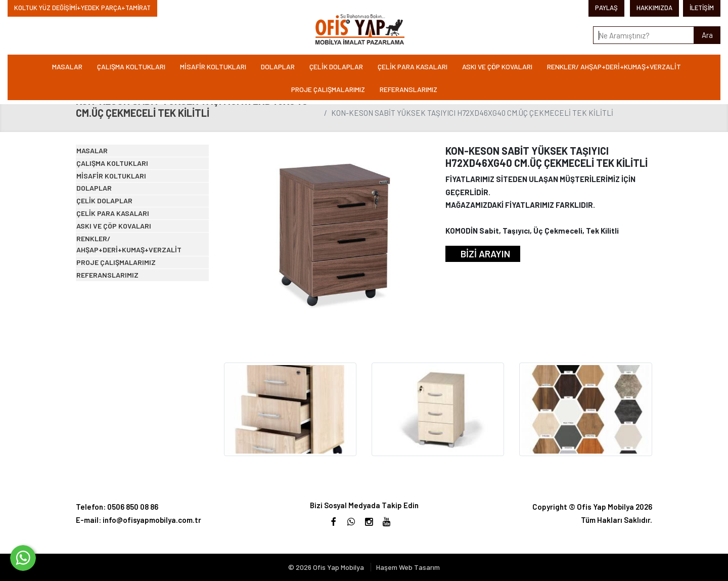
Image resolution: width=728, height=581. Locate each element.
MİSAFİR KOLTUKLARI (213, 66)
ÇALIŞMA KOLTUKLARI (131, 66)
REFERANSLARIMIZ (408, 89)
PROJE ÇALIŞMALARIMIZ (328, 89)
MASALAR (67, 66)
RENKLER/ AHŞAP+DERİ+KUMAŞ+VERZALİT (614, 66)
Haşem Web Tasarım (408, 567)
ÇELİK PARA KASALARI (413, 66)
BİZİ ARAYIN (485, 254)
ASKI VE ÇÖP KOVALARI (497, 66)
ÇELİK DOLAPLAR (336, 66)
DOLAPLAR (278, 66)
